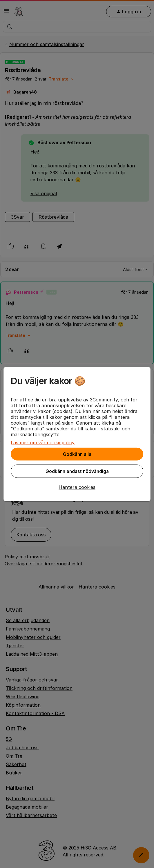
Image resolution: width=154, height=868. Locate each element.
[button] (77, 487)
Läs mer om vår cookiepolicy (43, 443)
